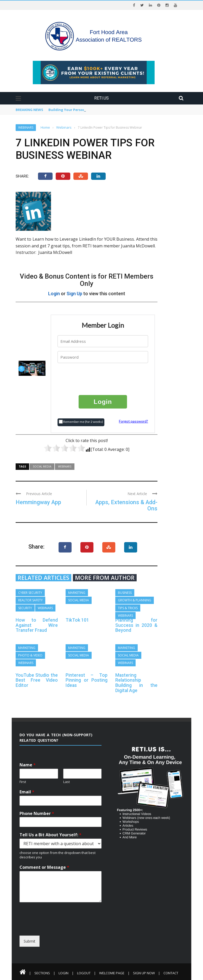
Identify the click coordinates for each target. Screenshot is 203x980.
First (23, 782)
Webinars (26, 127)
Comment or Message (44, 867)
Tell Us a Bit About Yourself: (50, 835)
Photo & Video (30, 655)
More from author (105, 578)
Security (25, 608)
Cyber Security (30, 593)
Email (27, 792)
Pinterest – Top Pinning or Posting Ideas (87, 680)
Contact (171, 973)
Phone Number (37, 814)
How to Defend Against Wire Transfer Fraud (37, 625)
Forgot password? (134, 421)
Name (28, 765)
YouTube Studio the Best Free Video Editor (37, 680)
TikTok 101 (77, 620)
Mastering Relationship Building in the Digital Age (136, 683)
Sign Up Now (144, 973)
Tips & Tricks (128, 608)
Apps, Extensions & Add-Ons (126, 505)
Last (66, 782)
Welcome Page (112, 973)
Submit (30, 941)
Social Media (42, 466)
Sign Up (74, 294)
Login (54, 294)
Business (125, 593)
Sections (42, 973)
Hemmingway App (38, 502)
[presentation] (103, 379)
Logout (84, 973)
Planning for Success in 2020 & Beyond (136, 625)
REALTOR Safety (30, 600)
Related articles (43, 578)
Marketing (77, 593)
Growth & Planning (135, 600)
